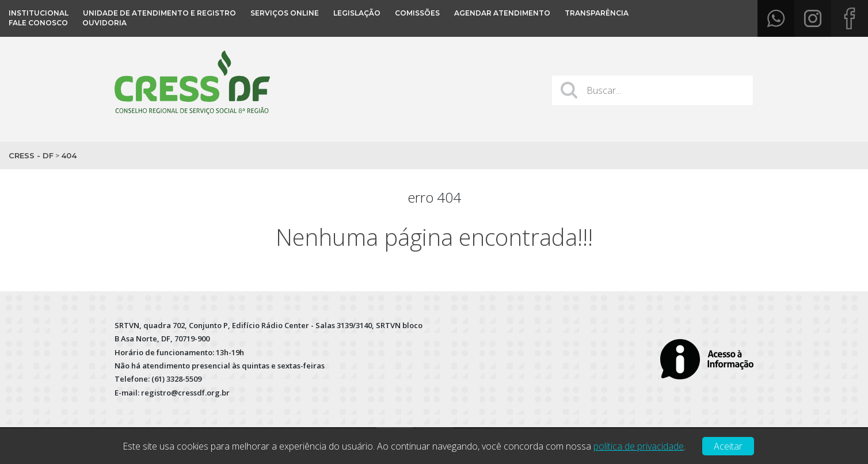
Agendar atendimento (502, 13)
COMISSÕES (417, 13)
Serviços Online (285, 13)
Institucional (39, 13)
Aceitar (728, 446)
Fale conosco (38, 23)
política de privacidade (639, 446)
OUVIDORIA (104, 23)
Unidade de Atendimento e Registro (159, 13)
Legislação (357, 13)
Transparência (597, 13)
